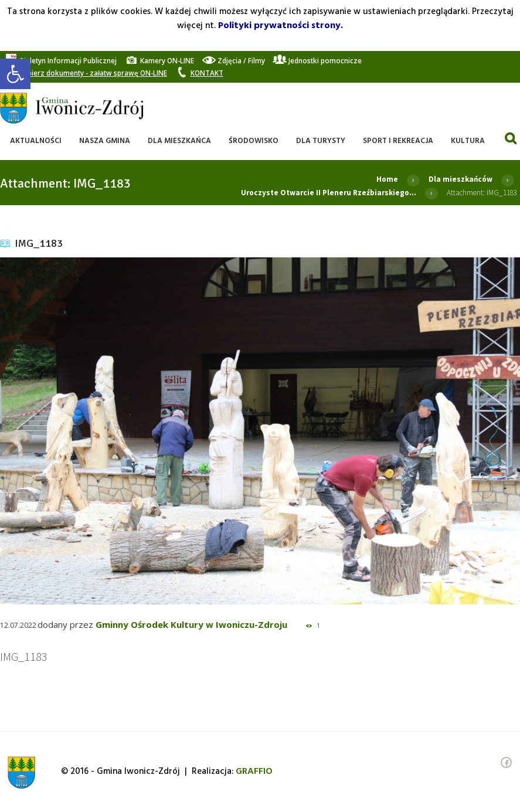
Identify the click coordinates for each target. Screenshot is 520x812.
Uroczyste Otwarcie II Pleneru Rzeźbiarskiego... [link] (329, 193)
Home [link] (387, 179)
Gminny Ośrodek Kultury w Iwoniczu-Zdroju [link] (191, 624)
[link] (15, 74)
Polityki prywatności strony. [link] (281, 26)
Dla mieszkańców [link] (460, 179)
